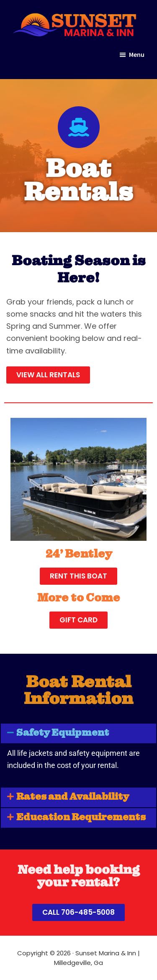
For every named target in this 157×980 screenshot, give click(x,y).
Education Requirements (81, 818)
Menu (137, 54)
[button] (78, 733)
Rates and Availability (73, 797)
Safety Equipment (63, 733)
